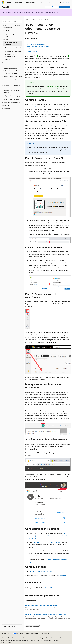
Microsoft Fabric (36, 19)
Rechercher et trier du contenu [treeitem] (13, 51)
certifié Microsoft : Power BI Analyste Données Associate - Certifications (46, 614)
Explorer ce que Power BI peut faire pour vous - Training (42, 606)
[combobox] (12, 22)
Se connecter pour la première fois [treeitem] (11, 44)
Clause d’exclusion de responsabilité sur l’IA (13, 638)
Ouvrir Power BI (64, 7)
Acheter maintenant (51, 7)
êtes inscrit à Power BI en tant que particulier (47, 542)
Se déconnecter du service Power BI (37, 49)
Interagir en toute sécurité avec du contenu (38, 47)
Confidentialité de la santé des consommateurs (14, 640)
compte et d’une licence (36, 107)
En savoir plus (62, 575)
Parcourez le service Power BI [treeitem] (13, 48)
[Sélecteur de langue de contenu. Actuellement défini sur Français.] (6, 634)
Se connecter (66, 2)
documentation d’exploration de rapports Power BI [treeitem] (12, 27)
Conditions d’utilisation (36, 640)
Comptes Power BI (32, 42)
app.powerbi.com (52, 86)
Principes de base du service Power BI (41, 572)
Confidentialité (59, 638)
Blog (42, 638)
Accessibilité (48, 640)
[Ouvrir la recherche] (60, 2)
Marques (57, 640)
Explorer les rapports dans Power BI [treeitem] (12, 35)
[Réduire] (21, 18)
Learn (27, 19)
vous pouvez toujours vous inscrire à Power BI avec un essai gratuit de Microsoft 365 (49, 536)
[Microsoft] (3, 2)
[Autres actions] (69, 19)
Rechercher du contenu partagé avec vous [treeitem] (11, 55)
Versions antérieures (33, 638)
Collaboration (50, 638)
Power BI (45, 19)
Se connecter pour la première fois (36, 44)
